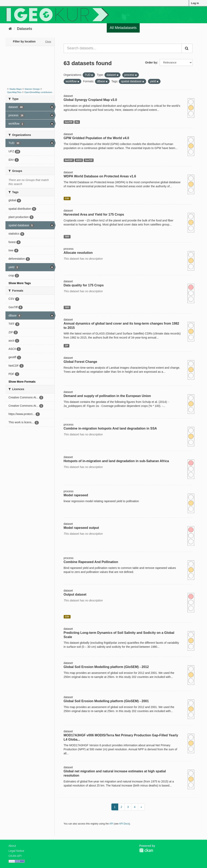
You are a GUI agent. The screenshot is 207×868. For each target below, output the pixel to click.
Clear (48, 42)
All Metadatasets (123, 28)
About (12, 846)
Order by (151, 62)
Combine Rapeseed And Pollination (91, 562)
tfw (77, 122)
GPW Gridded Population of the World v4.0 (96, 138)
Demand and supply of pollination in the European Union (107, 396)
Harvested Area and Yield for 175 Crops (94, 214)
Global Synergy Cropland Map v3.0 (90, 100)
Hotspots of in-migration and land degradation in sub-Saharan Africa (116, 461)
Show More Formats (22, 382)
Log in (195, 3)
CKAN (146, 850)
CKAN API (15, 856)
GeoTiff (69, 122)
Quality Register (156, 28)
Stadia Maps (15, 89)
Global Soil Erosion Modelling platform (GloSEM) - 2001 (106, 701)
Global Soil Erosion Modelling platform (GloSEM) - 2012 (106, 667)
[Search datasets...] (123, 48)
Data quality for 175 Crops (84, 285)
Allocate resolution (78, 253)
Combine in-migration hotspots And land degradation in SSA (110, 428)
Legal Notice (16, 851)
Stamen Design (32, 89)
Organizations (187, 28)
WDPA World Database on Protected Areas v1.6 (100, 176)
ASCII (79, 160)
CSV (67, 198)
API (111, 824)
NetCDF (69, 160)
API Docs (124, 824)
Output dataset (75, 594)
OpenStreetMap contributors (38, 92)
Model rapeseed (76, 495)
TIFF (67, 237)
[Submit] (187, 48)
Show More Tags (20, 283)
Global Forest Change (80, 362)
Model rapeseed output (81, 528)
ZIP (67, 346)
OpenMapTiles (14, 92)
